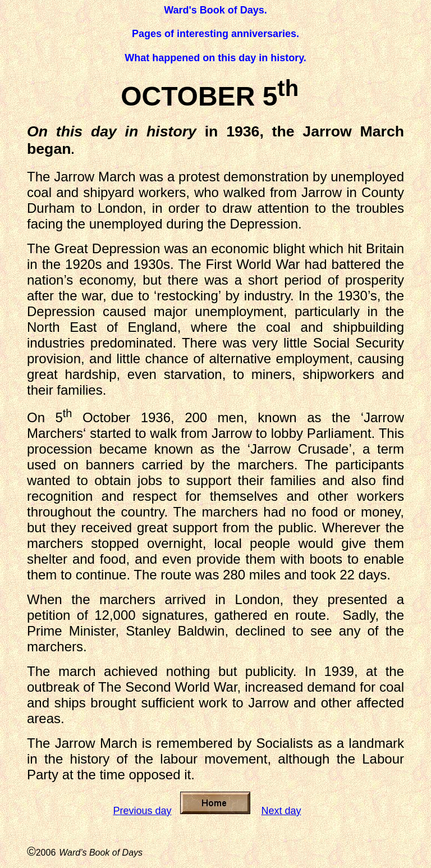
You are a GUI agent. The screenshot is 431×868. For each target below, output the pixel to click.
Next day (281, 811)
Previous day (142, 811)
